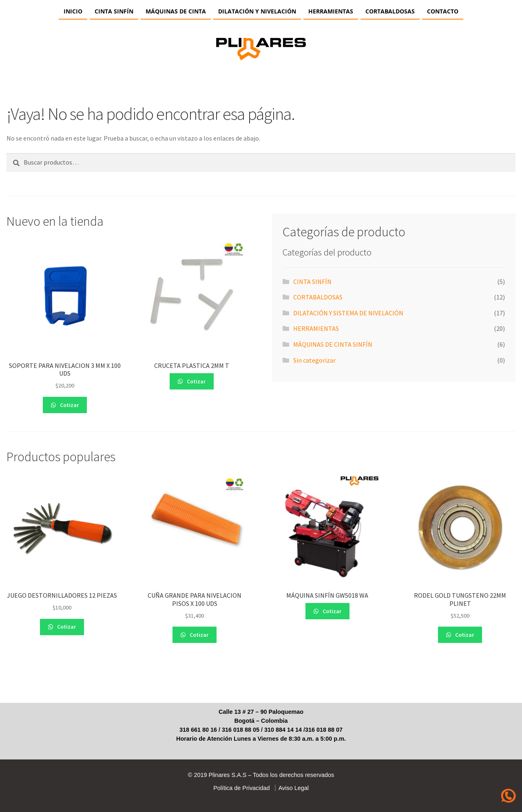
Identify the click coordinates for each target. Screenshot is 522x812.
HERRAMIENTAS (331, 11)
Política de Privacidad (241, 788)
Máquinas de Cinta (176, 11)
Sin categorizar (314, 360)
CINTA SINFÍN (114, 11)
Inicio (73, 11)
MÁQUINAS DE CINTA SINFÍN (333, 344)
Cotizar (69, 405)
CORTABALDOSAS (390, 11)
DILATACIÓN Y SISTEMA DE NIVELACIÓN (348, 313)
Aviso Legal (292, 788)
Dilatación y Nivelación (257, 11)
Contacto (443, 11)
